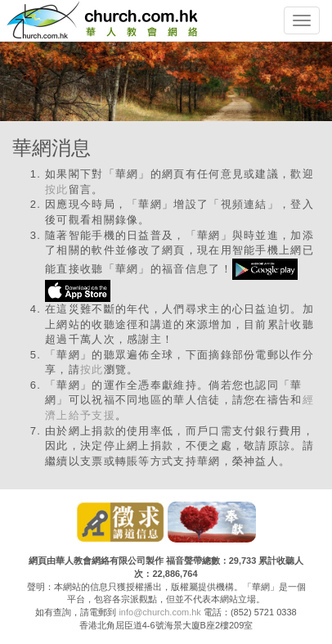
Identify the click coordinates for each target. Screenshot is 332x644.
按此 (57, 189)
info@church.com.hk (159, 612)
